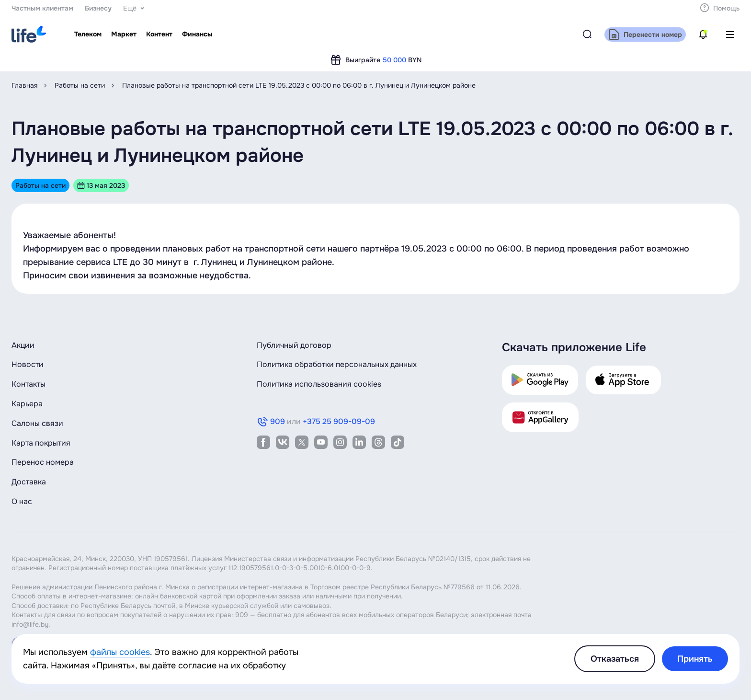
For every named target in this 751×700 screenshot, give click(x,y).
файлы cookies (120, 652)
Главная (24, 85)
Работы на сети (80, 85)
